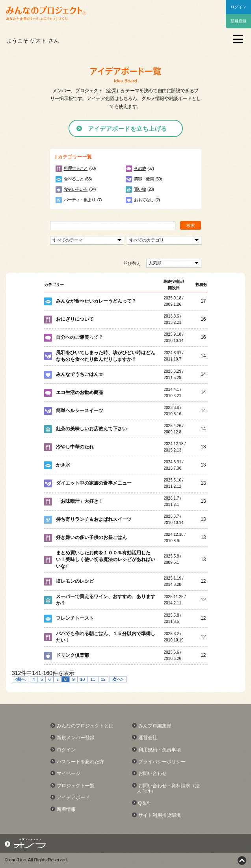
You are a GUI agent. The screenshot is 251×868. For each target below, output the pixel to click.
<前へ (20, 679)
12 (103, 679)
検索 (191, 225)
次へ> (118, 679)
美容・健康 (144, 179)
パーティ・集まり (80, 200)
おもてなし (144, 200)
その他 (140, 168)
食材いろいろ (76, 189)
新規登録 (238, 21)
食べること (74, 179)
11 (93, 679)
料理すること (76, 168)
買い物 (140, 189)
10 (82, 679)
